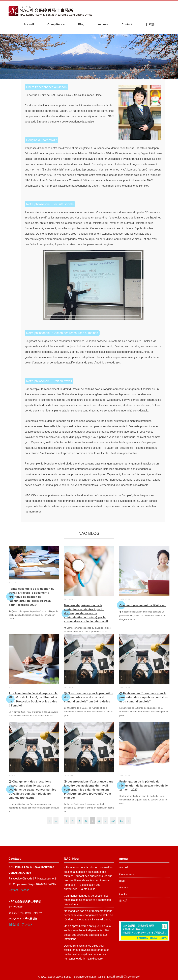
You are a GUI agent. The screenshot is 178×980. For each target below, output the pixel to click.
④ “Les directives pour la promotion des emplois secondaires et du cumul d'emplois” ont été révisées (89, 697)
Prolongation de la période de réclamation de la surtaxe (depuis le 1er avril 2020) (144, 786)
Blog (81, 24)
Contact (127, 24)
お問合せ (14, 924)
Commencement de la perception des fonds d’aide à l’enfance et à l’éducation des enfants (87, 900)
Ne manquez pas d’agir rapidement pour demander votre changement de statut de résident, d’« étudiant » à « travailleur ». (88, 915)
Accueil (29, 24)
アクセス (27, 924)
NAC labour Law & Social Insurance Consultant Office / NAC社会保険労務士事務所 (90, 977)
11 (121, 821)
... (16, 619)
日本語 (150, 24)
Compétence (56, 24)
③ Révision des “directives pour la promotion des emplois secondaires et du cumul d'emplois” (144, 697)
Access (103, 24)
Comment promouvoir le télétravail (143, 605)
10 (113, 821)
